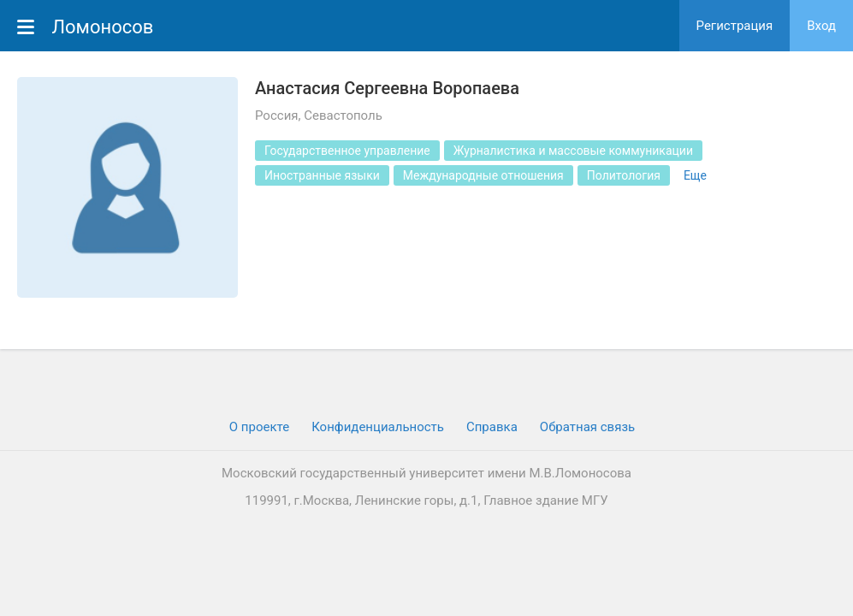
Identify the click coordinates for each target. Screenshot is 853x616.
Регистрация (735, 26)
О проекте (259, 427)
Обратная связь (587, 427)
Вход (821, 26)
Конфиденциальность (378, 427)
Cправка (492, 427)
